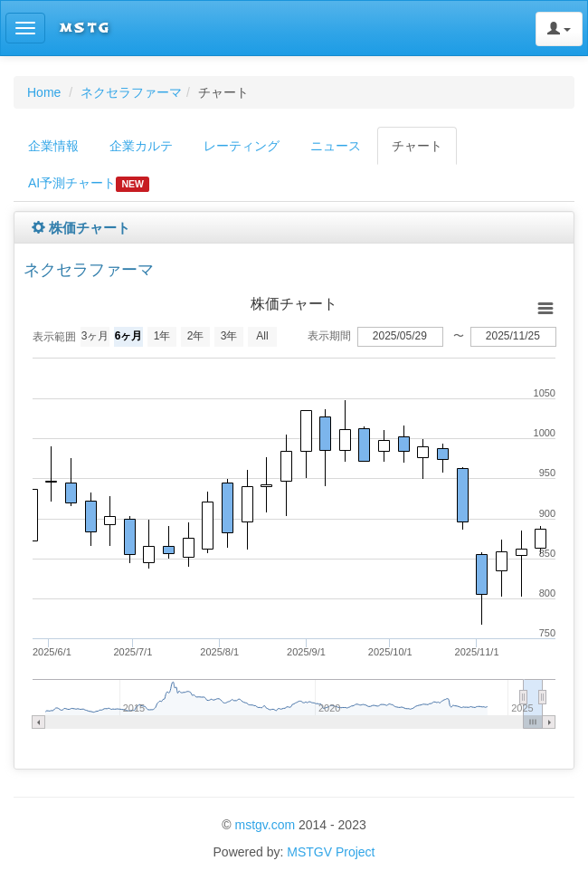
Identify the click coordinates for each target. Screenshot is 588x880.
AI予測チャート (89, 184)
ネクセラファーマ (131, 92)
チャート (417, 146)
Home (44, 92)
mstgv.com (265, 825)
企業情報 (53, 146)
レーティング (242, 146)
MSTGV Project (331, 852)
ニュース (336, 146)
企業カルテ (141, 146)
